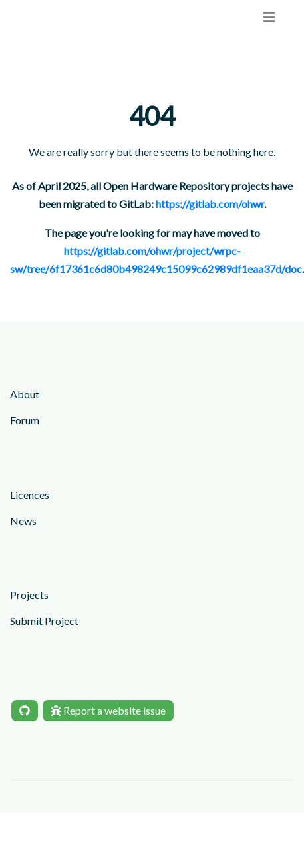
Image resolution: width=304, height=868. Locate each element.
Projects (29, 595)
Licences (30, 495)
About (25, 394)
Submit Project (44, 621)
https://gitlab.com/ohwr (210, 204)
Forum (25, 420)
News (23, 521)
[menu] (269, 17)
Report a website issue (108, 710)
